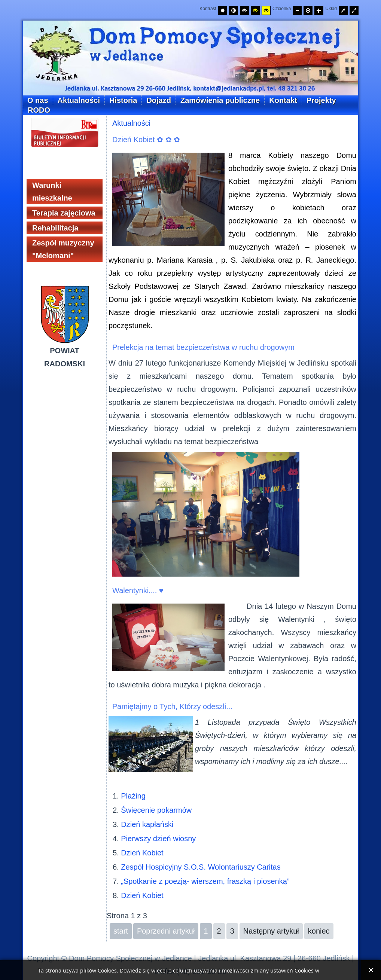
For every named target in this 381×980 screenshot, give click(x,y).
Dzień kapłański (147, 824)
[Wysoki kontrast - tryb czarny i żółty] (255, 10)
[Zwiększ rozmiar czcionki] (319, 10)
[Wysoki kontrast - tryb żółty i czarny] (266, 10)
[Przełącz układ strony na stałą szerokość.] (343, 10)
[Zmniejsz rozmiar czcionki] (297, 10)
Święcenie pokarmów (156, 810)
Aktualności (79, 100)
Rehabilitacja (55, 228)
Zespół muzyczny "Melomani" (63, 249)
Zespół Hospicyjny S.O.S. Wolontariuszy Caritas (201, 867)
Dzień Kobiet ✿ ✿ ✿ (146, 140)
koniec (319, 931)
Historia (123, 100)
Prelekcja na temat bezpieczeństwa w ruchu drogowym (203, 347)
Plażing (133, 796)
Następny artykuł (271, 931)
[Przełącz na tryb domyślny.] (223, 10)
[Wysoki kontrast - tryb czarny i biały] (244, 10)
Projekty (321, 100)
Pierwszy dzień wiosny (158, 839)
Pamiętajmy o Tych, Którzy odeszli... (172, 706)
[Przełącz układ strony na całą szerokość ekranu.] (354, 10)
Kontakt (283, 100)
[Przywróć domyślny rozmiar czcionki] (308, 10)
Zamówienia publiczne (220, 100)
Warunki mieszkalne (52, 192)
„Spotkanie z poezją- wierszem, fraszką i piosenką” (205, 881)
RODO (39, 110)
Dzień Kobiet (142, 853)
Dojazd (159, 100)
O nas (38, 100)
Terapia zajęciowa (64, 213)
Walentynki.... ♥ (138, 590)
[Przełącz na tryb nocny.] (234, 10)
